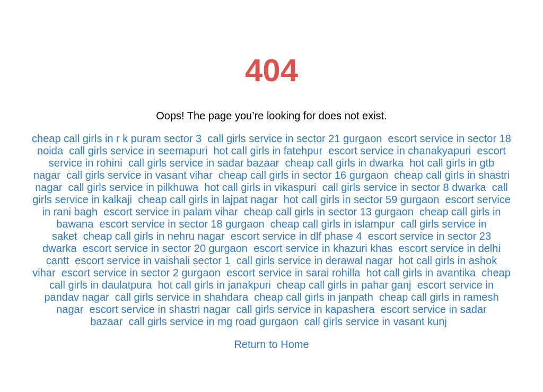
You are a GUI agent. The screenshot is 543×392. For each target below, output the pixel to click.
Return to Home (271, 344)
